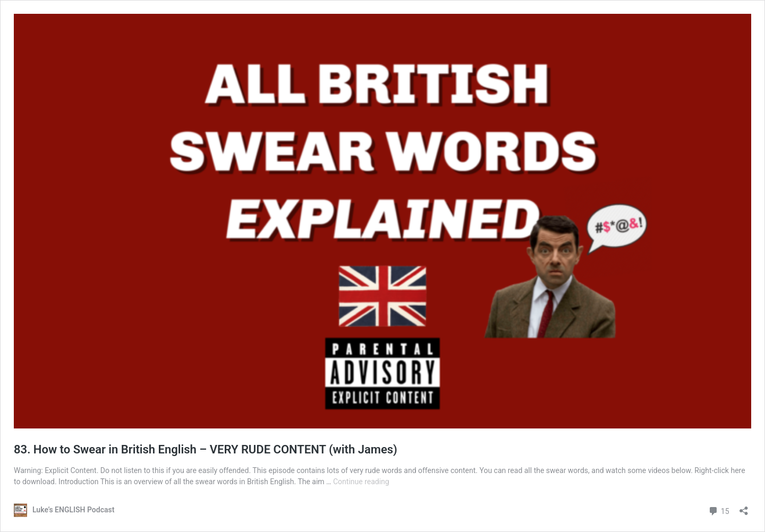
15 (719, 510)
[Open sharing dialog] (744, 507)
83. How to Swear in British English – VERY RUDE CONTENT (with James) (206, 449)
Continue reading (361, 482)
